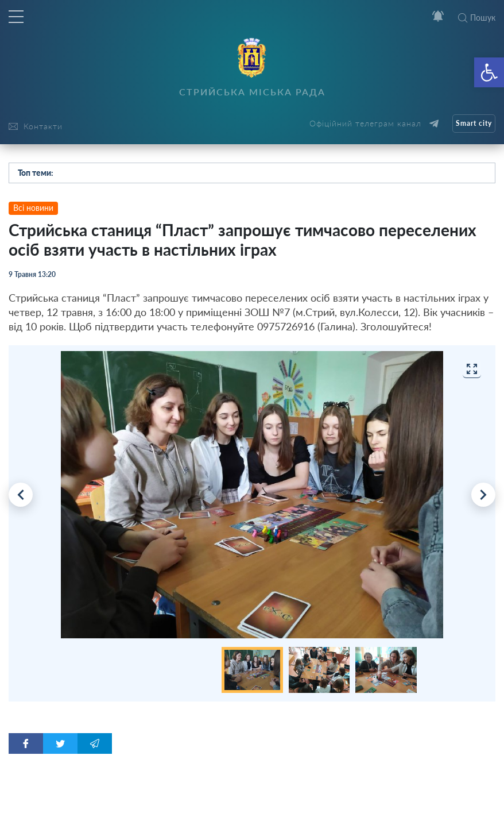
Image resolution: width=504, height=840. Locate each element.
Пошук (477, 18)
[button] (489, 72)
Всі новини (33, 208)
